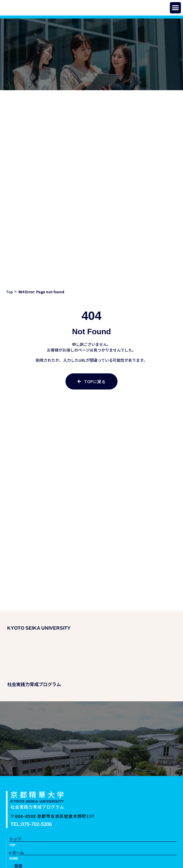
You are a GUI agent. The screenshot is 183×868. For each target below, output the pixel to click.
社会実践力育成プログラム (37, 807)
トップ (15, 839)
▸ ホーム (17, 852)
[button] (176, 8)
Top (9, 292)
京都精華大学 (38, 794)
